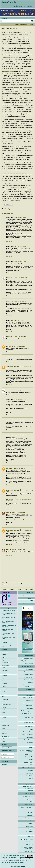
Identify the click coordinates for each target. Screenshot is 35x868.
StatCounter (5, 764)
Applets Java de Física (27, 697)
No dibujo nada (29, 844)
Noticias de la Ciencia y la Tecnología (27, 750)
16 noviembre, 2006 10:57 (19, 346)
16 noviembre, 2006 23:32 (20, 389)
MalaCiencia (9, 2)
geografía (4, 683)
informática (5, 694)
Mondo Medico (29, 745)
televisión (4, 733)
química (4, 717)
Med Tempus (30, 742)
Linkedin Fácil (30, 841)
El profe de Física (29, 677)
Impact (4, 691)
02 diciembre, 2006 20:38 (19, 512)
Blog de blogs (30, 826)
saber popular (5, 725)
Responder (9, 241)
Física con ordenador (28, 731)
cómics (4, 667)
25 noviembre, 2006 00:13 (18, 468)
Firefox (12, 200)
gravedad (4, 688)
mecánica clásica (6, 701)
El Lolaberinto (30, 831)
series (3, 728)
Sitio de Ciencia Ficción (27, 781)
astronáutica (5, 651)
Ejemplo (23, 263)
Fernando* (9, 277)
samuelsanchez (29, 851)
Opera (18, 200)
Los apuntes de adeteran (27, 594)
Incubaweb (30, 812)
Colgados (31, 828)
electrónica (5, 675)
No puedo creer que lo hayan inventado (28, 847)
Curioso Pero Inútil (29, 717)
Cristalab (31, 809)
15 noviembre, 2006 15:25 (19, 301)
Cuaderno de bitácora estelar (28, 714)
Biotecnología (30, 705)
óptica (3, 712)
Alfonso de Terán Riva (13, 366)
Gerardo (9, 512)
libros (3, 696)
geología (4, 686)
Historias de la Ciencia (28, 734)
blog (9, 208)
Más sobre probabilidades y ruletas (9, 613)
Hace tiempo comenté (8, 72)
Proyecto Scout (29, 773)
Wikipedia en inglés (28, 663)
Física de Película (29, 679)
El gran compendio (28, 726)
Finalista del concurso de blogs (8, 633)
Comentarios (5, 757)
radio (3, 720)
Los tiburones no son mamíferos (7, 641)
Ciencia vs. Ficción (28, 671)
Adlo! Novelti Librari (28, 796)
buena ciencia (5, 662)
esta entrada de (19, 268)
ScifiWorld (31, 778)
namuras (9, 346)
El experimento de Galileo (8, 610)
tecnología (4, 730)
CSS (22, 72)
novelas (4, 709)
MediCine (31, 682)
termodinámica (6, 736)
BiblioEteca (30, 823)
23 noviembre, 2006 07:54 (19, 434)
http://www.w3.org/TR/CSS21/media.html (17, 497)
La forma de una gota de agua (8, 645)
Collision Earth (5, 665)
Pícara (31, 801)
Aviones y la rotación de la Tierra (8, 637)
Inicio (19, 589)
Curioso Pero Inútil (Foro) (27, 720)
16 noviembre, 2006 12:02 (19, 356)
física (3, 678)
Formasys (31, 834)
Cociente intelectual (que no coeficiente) (9, 625)
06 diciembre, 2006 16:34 (19, 549)
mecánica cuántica (6, 704)
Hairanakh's (30, 836)
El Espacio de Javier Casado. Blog (28, 723)
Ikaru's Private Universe (27, 839)
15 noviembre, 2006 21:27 (19, 320)
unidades (4, 741)
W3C (3, 200)
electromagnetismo (7, 672)
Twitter (10, 604)
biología (4, 657)
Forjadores (30, 770)
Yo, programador (29, 817)
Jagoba (8, 468)
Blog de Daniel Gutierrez (27, 807)
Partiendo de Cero (29, 754)
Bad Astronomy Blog (28, 702)
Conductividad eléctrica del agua (9, 617)
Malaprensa (30, 691)
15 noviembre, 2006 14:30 (20, 277)
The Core (4, 738)
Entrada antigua (29, 589)
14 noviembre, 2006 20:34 (19, 217)
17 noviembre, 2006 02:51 (19, 419)
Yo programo (30, 815)
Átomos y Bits (30, 700)
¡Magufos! (31, 600)
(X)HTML (14, 73)
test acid (27, 281)
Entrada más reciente (8, 589)
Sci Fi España (30, 775)
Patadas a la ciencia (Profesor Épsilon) (28, 685)
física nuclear (5, 680)
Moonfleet (31, 790)
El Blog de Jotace (29, 798)
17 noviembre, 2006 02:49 (19, 399)
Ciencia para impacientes (27, 710)
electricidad (5, 670)
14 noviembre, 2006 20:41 (19, 246)
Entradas (4, 754)
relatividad (4, 722)
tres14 (32, 764)
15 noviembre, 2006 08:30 (19, 261)
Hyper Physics (30, 737)
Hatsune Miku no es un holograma (8, 629)
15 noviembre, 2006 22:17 (20, 336)
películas (4, 715)
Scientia (31, 759)
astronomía (5, 654)
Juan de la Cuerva (29, 739)
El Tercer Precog (29, 674)
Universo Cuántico (29, 762)
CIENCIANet (30, 708)
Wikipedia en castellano (27, 660)
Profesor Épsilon (29, 756)
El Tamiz (31, 729)
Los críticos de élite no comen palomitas (28, 787)
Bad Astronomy (29, 669)
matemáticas (5, 699)
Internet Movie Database (27, 658)
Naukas (31, 747)
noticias (4, 707)
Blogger (23, 866)
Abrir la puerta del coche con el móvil (8, 621)
